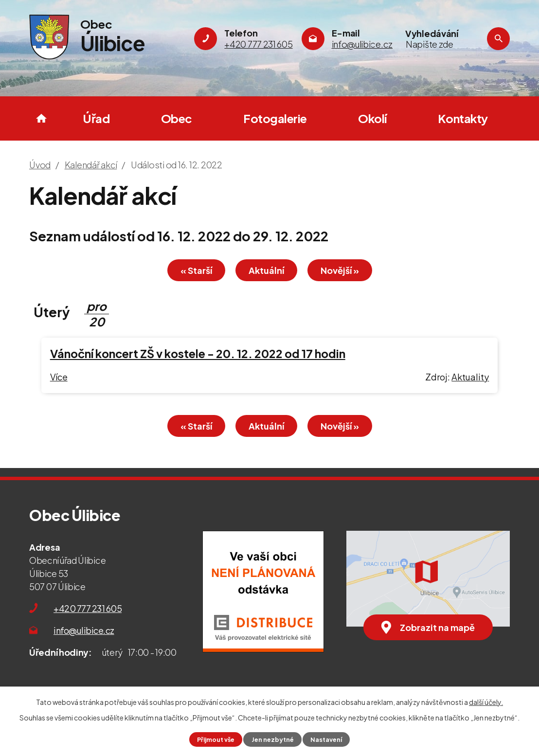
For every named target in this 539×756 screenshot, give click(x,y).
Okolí (372, 118)
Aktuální (266, 270)
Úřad (96, 118)
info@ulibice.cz (84, 630)
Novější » (340, 270)
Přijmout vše (216, 739)
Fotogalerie (275, 118)
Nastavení (326, 739)
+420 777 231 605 (88, 608)
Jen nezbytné (273, 739)
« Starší (196, 270)
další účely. (486, 702)
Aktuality (470, 377)
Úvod (41, 118)
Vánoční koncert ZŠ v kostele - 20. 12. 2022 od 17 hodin (198, 353)
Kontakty (463, 118)
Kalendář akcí (91, 165)
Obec (177, 118)
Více (59, 377)
